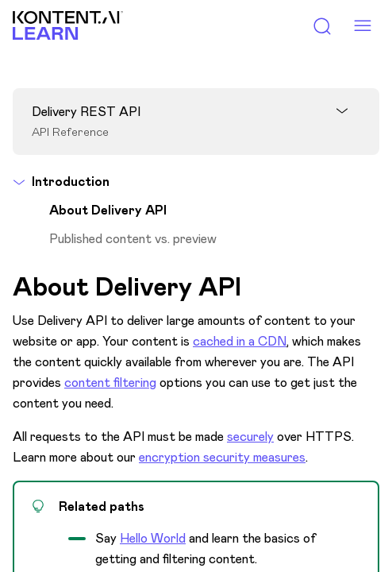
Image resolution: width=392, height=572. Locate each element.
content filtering (110, 383)
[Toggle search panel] (323, 26)
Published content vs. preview (133, 239)
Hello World (153, 538)
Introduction (61, 182)
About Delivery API (108, 211)
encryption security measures (222, 457)
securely (250, 437)
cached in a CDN (240, 341)
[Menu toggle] (362, 26)
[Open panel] (196, 112)
